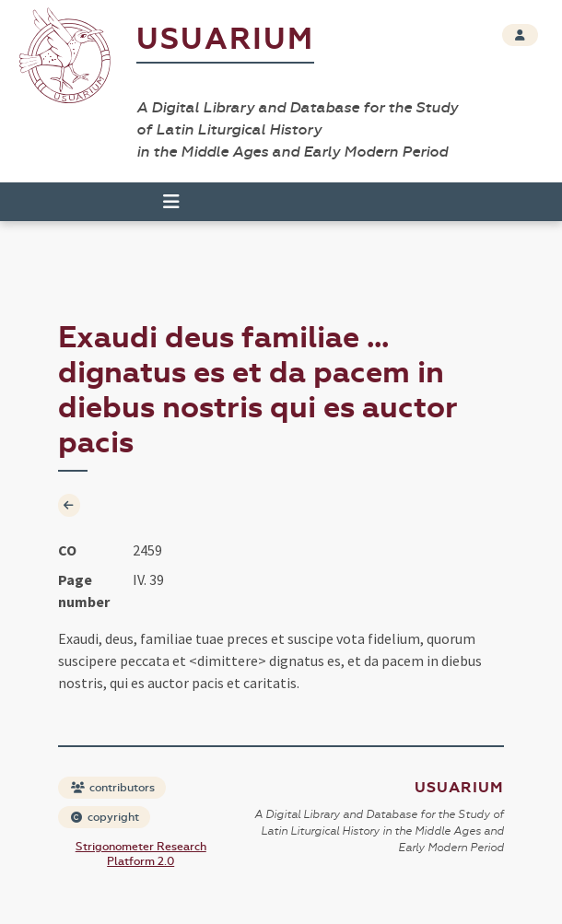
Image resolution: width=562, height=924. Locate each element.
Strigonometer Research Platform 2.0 (141, 854)
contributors (113, 788)
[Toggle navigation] (171, 202)
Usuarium (225, 39)
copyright (105, 817)
